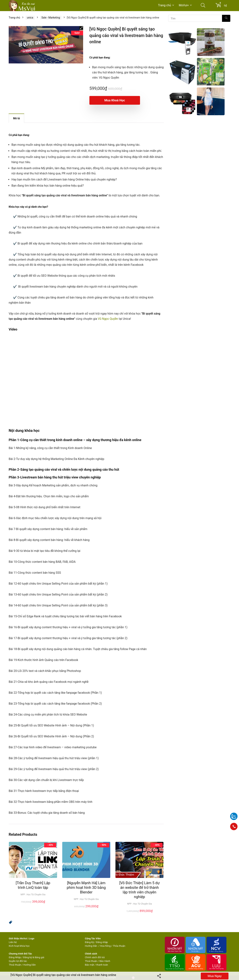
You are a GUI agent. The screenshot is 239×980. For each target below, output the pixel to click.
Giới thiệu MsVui (18, 938)
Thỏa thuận (119, 946)
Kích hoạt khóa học (19, 946)
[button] (81, 28)
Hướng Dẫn (91, 946)
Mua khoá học (111, 100)
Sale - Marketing (51, 18)
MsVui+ (184, 5)
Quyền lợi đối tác (18, 961)
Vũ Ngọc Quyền (108, 319)
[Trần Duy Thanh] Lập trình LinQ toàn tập (33, 885)
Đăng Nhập (15, 957)
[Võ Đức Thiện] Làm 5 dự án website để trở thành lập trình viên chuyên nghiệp (140, 890)
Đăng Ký (90, 942)
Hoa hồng (105, 946)
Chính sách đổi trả (95, 957)
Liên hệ (13, 942)
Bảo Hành (105, 961)
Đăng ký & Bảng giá (34, 957)
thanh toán (102, 965)
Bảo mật (89, 965)
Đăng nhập (102, 942)
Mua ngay (215, 976)
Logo (32, 938)
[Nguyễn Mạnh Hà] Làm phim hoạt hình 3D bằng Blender (86, 888)
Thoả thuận (15, 965)
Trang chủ (164, 5)
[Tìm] (226, 18)
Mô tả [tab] (16, 118)
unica (30, 18)
